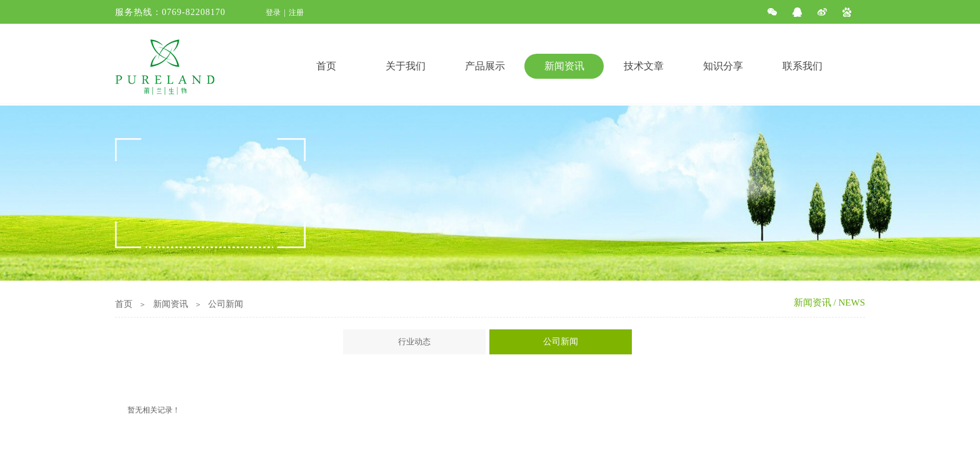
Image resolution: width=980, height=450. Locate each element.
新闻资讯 (564, 66)
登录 (273, 12)
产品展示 (485, 66)
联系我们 (802, 66)
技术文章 (644, 66)
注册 (296, 12)
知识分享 (723, 66)
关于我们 (406, 66)
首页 (326, 66)
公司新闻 (226, 304)
